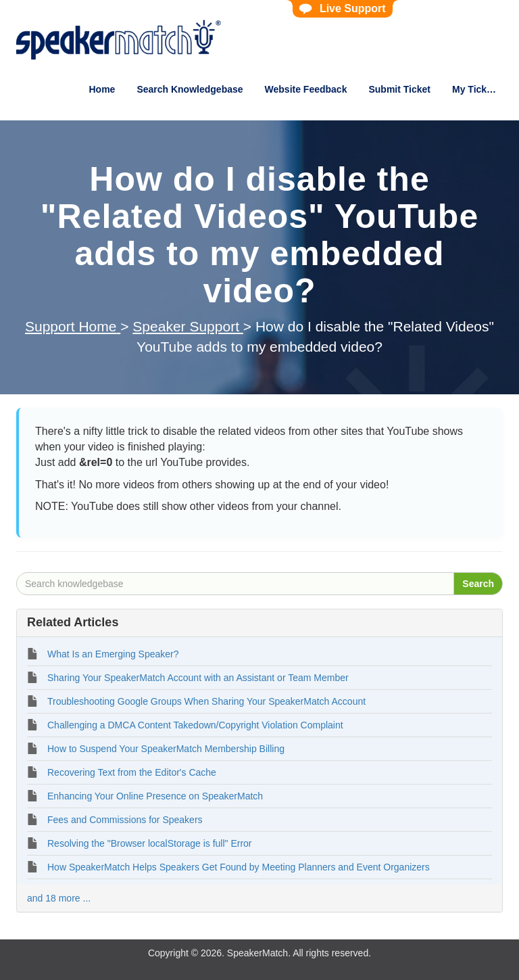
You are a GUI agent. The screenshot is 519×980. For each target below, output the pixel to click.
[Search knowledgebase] (235, 584)
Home (102, 89)
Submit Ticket (399, 89)
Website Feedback (306, 89)
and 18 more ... (59, 898)
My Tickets (476, 89)
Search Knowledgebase (190, 89)
